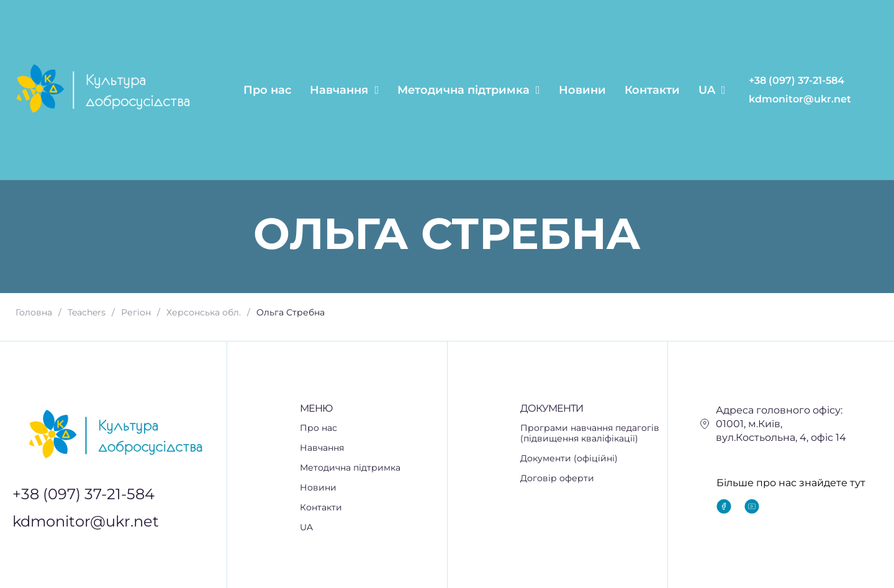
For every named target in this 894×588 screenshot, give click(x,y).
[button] (373, 448)
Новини (582, 90)
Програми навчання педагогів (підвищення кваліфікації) (590, 433)
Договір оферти (557, 478)
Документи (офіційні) (569, 459)
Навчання (344, 90)
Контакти (652, 90)
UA (712, 90)
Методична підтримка (469, 90)
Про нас (267, 90)
